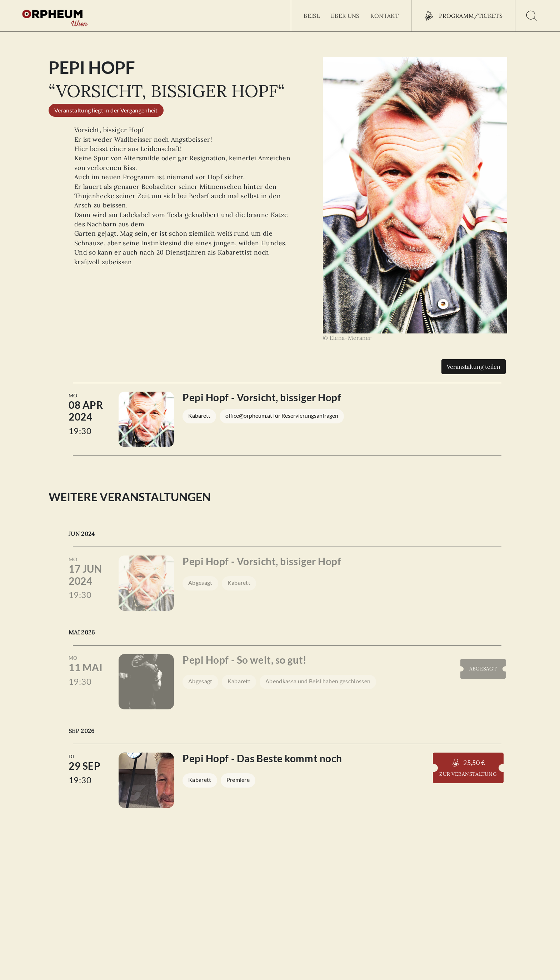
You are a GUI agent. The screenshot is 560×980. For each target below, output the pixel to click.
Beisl (312, 16)
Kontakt (384, 16)
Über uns (345, 16)
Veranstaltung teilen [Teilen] (474, 367)
